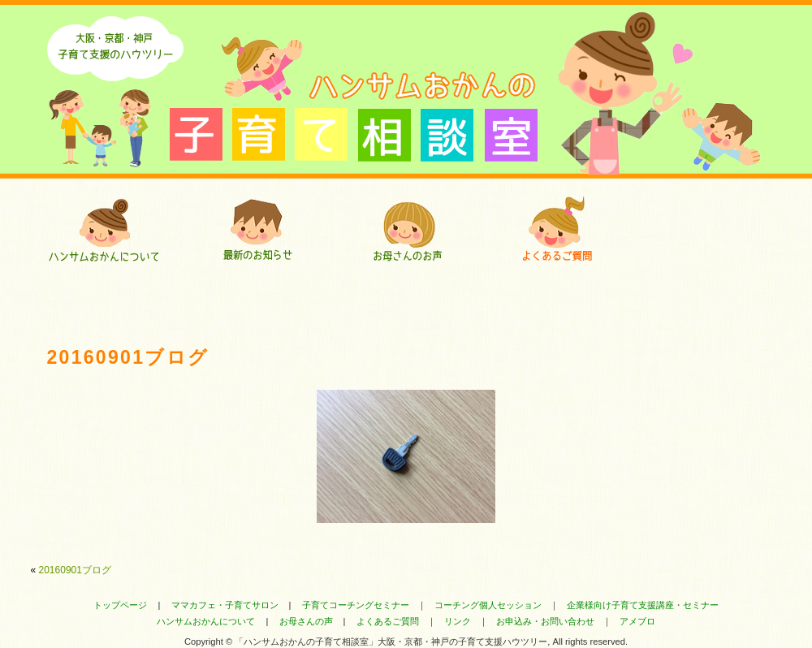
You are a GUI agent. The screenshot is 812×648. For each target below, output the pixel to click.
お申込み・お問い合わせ (545, 621)
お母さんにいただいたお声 (406, 229)
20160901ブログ (75, 570)
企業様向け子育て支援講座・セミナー (643, 605)
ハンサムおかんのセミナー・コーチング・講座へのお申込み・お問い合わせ (707, 229)
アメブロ (637, 621)
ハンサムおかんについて (106, 229)
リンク (458, 621)
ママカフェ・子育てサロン (225, 605)
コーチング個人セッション (488, 605)
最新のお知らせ (256, 229)
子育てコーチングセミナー (356, 605)
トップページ (120, 605)
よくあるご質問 (557, 229)
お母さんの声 (306, 621)
